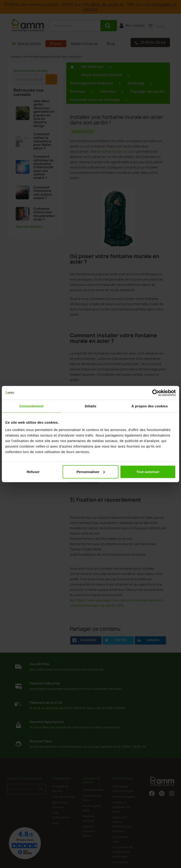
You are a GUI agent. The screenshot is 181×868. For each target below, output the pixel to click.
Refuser (33, 472)
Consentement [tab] (31, 406)
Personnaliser (91, 472)
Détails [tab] (90, 406)
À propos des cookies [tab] (150, 406)
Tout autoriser (148, 472)
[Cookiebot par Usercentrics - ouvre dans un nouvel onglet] (156, 393)
